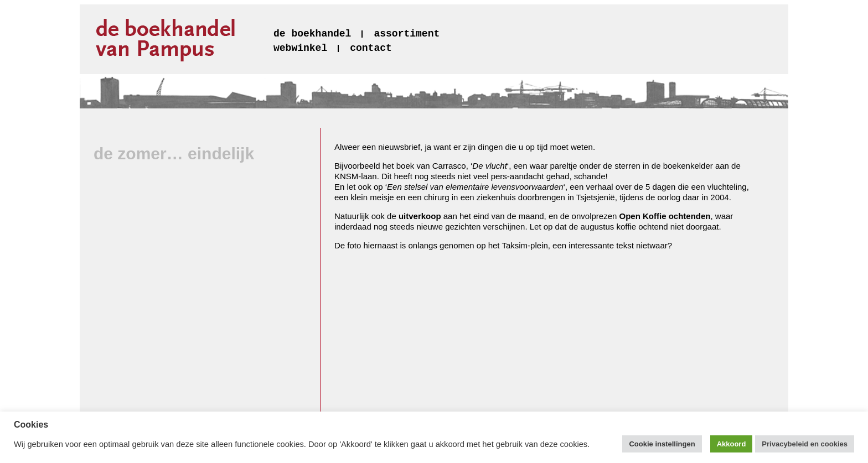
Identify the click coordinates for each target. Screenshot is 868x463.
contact (371, 48)
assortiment (407, 34)
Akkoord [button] (732, 444)
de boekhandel (312, 34)
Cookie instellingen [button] (662, 444)
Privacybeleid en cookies (805, 444)
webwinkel (300, 48)
